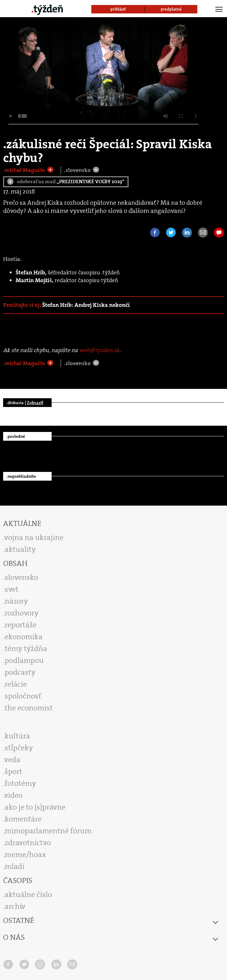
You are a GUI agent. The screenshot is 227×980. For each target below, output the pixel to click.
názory (16, 601)
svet (12, 589)
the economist (29, 708)
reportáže (21, 625)
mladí (15, 866)
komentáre (23, 819)
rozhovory (22, 613)
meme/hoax (25, 855)
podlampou (24, 660)
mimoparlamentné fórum (48, 831)
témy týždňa (26, 649)
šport (13, 772)
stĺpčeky (19, 748)
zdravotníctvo (28, 843)
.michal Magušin (25, 170)
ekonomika (24, 637)
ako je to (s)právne (35, 807)
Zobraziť (35, 403)
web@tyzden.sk (99, 350)
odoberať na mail (66, 181)
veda (12, 760)
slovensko (21, 577)
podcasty (20, 672)
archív (15, 906)
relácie (16, 684)
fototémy (20, 783)
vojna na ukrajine (34, 537)
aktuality (20, 549)
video (13, 795)
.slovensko (78, 170)
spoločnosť (23, 696)
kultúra (17, 736)
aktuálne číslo (28, 894)
